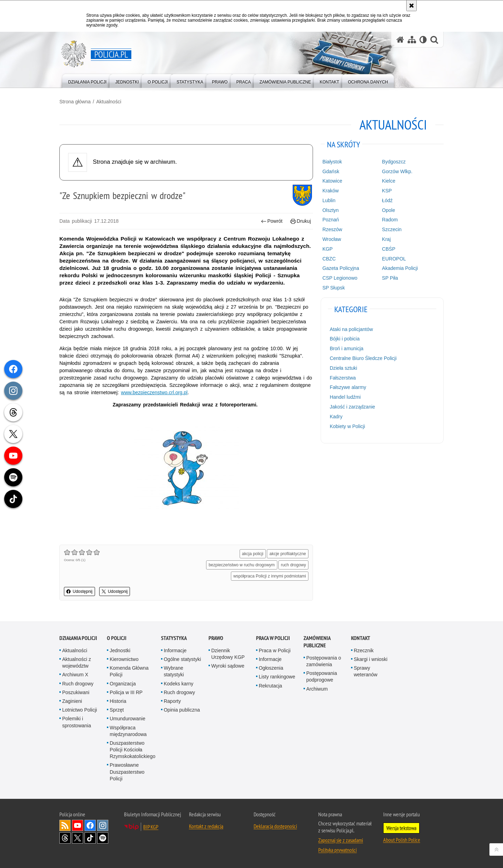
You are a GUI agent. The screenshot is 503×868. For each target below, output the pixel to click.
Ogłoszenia (271, 668)
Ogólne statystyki (183, 659)
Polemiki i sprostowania (77, 722)
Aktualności (109, 102)
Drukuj (301, 221)
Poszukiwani (76, 692)
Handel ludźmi (345, 397)
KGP (328, 249)
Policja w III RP (126, 692)
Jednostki (120, 650)
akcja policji (253, 554)
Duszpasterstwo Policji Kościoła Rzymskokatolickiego (133, 750)
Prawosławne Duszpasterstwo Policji (127, 772)
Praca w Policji (273, 638)
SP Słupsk (334, 288)
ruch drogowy (293, 565)
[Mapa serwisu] (412, 40)
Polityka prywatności (337, 850)
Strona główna (75, 102)
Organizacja (123, 684)
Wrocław (332, 239)
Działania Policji (78, 638)
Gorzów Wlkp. (397, 171)
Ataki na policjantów (351, 329)
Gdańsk (331, 171)
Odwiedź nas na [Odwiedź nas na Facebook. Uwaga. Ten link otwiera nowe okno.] (90, 825)
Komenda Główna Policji (129, 671)
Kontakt (361, 638)
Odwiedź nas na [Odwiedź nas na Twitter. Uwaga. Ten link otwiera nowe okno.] (78, 838)
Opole (389, 210)
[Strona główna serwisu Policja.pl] (400, 40)
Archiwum (317, 689)
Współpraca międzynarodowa (128, 731)
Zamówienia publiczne (317, 642)
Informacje (175, 650)
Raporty (172, 701)
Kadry (336, 417)
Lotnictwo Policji (80, 710)
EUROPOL (394, 259)
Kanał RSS (65, 825)
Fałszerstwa (343, 378)
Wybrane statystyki (174, 671)
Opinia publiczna (182, 710)
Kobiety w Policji (347, 426)
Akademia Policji (400, 268)
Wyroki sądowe (228, 666)
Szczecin (392, 229)
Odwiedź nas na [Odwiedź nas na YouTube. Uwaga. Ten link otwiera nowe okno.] (78, 825)
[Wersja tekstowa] (423, 40)
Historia (118, 701)
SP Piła (390, 278)
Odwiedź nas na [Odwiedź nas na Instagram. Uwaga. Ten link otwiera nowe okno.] (103, 825)
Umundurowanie (127, 719)
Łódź (387, 200)
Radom (390, 220)
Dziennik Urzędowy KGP (228, 654)
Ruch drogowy (78, 684)
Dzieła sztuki (344, 368)
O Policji (117, 638)
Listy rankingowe (277, 677)
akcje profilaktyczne (288, 554)
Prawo (216, 638)
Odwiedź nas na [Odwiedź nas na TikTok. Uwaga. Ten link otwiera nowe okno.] (90, 838)
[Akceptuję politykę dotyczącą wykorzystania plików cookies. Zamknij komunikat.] (411, 6)
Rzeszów (332, 229)
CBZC (329, 259)
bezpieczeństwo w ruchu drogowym (242, 565)
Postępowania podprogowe (322, 676)
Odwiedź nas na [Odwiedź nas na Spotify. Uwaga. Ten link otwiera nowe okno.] (103, 838)
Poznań (331, 220)
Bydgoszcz (394, 162)
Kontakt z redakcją (206, 826)
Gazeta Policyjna (341, 268)
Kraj (387, 239)
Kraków (331, 191)
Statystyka (174, 638)
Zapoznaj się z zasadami (341, 840)
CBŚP (389, 249)
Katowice (332, 181)
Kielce (389, 181)
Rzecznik (364, 650)
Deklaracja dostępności (275, 826)
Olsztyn (331, 210)
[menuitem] (87, 80)
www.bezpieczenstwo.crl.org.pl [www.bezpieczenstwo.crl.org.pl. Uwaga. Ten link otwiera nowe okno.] (154, 392)
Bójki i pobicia (345, 339)
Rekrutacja (271, 686)
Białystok (332, 162)
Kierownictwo (124, 659)
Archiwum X (75, 675)
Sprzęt (117, 710)
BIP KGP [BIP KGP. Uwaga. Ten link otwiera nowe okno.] (151, 827)
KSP (387, 191)
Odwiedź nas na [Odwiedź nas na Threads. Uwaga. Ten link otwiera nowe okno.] (65, 838)
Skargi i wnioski (371, 659)
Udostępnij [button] (79, 591)
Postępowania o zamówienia (324, 661)
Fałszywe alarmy (348, 387)
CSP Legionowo (340, 278)
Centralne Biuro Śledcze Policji (363, 358)
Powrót (272, 221)
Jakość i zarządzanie (352, 407)
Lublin (329, 200)
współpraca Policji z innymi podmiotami (270, 576)
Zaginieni (72, 701)
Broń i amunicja (347, 348)
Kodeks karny (179, 684)
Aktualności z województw (76, 663)
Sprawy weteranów (366, 671)
